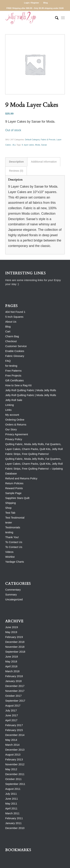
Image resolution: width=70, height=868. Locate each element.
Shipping (10, 503)
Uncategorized (14, 599)
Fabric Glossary (15, 356)
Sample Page (13, 493)
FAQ (8, 361)
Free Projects (13, 375)
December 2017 (15, 686)
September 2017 (15, 701)
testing (9, 532)
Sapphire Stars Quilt (17, 498)
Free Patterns (13, 371)
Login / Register (32, 3)
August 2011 (13, 789)
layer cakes (29, 145)
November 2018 (15, 647)
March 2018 (12, 671)
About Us (11, 322)
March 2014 (12, 745)
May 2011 (11, 803)
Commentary (13, 590)
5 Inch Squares (14, 317)
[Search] (55, 18)
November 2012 (15, 764)
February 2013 (14, 759)
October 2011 (13, 779)
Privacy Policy (14, 439)
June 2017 (12, 715)
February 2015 (14, 730)
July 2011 (11, 794)
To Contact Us (14, 542)
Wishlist (10, 557)
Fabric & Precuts (48, 140)
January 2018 (13, 681)
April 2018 (11, 666)
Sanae (44, 145)
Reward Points (14, 488)
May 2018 (11, 661)
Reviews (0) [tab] (16, 171)
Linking (10, 405)
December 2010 (15, 828)
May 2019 (11, 632)
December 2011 (15, 774)
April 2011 (11, 808)
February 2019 (14, 637)
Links (8, 410)
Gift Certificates (14, 380)
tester (9, 522)
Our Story (11, 429)
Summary (11, 594)
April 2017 (11, 720)
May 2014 (11, 740)
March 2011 (12, 813)
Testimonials (13, 527)
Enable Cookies (15, 351)
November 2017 (15, 691)
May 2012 (11, 769)
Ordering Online (15, 420)
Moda (38, 145)
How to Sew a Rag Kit (18, 385)
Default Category (32, 140)
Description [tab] (16, 162)
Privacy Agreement (17, 434)
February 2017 (14, 725)
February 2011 (14, 818)
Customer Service (16, 346)
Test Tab (10, 513)
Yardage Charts (15, 562)
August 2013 (13, 755)
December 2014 (15, 735)
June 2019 (12, 627)
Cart (8, 331)
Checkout (11, 341)
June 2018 (12, 657)
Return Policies (14, 483)
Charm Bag (12, 336)
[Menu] (63, 18)
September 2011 (15, 784)
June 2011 (12, 799)
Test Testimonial (15, 518)
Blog (46, 3)
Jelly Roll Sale (14, 400)
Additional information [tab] (44, 162)
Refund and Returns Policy (21, 478)
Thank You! (12, 537)
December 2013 (15, 750)
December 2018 (15, 642)
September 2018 (15, 652)
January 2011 (13, 823)
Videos (9, 552)
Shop (8, 508)
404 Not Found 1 (15, 312)
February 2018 (14, 676)
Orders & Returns (16, 424)
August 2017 (13, 706)
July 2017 (11, 710)
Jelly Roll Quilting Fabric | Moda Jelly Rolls (31, 390)
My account (12, 415)
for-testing (11, 366)
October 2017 (13, 696)
